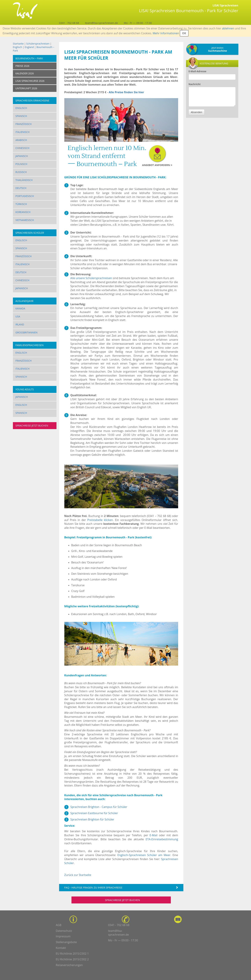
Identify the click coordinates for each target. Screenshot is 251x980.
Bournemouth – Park (29, 58)
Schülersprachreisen (38, 44)
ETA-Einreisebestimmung (162, 839)
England (29, 47)
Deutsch (21, 188)
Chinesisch (22, 148)
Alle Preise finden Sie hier (126, 92)
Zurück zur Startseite (78, 875)
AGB (59, 925)
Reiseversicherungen (69, 965)
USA (18, 316)
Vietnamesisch (25, 220)
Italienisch (23, 132)
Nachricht (195, 84)
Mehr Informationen (166, 33)
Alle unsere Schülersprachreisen (91, 278)
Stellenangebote (66, 942)
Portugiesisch (25, 196)
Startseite (18, 44)
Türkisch (21, 204)
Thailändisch (24, 180)
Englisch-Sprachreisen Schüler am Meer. (144, 855)
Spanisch (21, 116)
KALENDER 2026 (25, 73)
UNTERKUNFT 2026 (26, 88)
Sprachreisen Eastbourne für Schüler (94, 813)
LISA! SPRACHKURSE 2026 (30, 81)
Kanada (20, 308)
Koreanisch (23, 212)
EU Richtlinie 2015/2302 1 (72, 954)
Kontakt (61, 948)
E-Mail (153, 835)
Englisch (18, 47)
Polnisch (21, 164)
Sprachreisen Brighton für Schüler (92, 819)
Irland (20, 324)
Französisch (24, 124)
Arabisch (21, 140)
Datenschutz (64, 931)
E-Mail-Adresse (197, 71)
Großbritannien (27, 332)
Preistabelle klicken (100, 520)
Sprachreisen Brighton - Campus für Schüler (99, 807)
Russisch (21, 172)
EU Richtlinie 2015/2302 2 (72, 959)
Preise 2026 (22, 66)
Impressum (63, 936)
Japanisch (22, 156)
